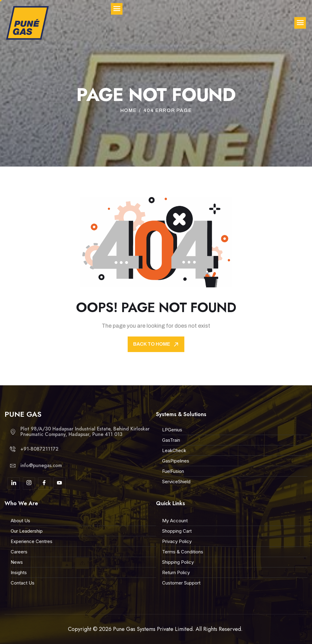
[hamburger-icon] (300, 23)
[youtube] (59, 484)
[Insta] (29, 484)
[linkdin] (14, 484)
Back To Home (156, 344)
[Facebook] (44, 484)
